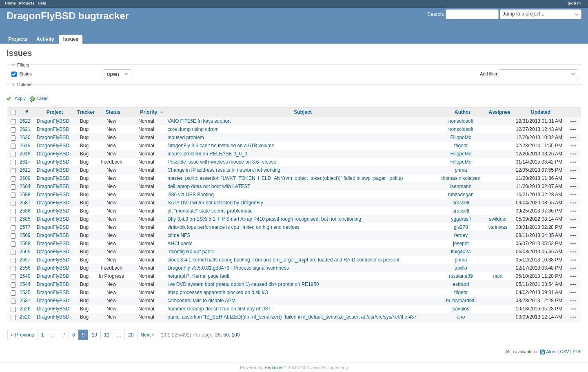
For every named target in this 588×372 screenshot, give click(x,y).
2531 (25, 301)
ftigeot (461, 146)
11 (107, 335)
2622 (25, 121)
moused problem (185, 137)
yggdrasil (461, 219)
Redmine (273, 368)
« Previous (23, 335)
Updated (541, 112)
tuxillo (461, 268)
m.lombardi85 (461, 301)
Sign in (574, 3)
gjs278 (461, 227)
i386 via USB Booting (190, 195)
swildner (498, 219)
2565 (25, 252)
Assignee (500, 112)
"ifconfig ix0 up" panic (191, 252)
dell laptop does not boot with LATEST (209, 186)
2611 (25, 170)
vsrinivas (498, 227)
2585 (25, 219)
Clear (42, 98)
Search (435, 14)
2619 (25, 146)
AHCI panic (180, 244)
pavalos (461, 309)
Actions (573, 121)
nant (498, 276)
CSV (564, 352)
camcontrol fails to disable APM (201, 301)
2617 (25, 162)
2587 (25, 203)
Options (25, 84)
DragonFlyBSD (53, 121)
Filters (23, 65)
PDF (577, 352)
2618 (25, 154)
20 (131, 335)
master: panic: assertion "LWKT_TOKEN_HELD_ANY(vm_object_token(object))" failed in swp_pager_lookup (285, 178)
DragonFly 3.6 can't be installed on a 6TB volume (221, 146)
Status (25, 73)
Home (10, 3)
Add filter (489, 73)
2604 (25, 186)
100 (235, 335)
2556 (25, 268)
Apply (20, 98)
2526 (25, 309)
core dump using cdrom (193, 129)
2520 (25, 317)
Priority (149, 112)
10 (94, 335)
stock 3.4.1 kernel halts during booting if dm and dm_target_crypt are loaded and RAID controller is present (283, 260)
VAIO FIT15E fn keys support (199, 121)
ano (461, 317)
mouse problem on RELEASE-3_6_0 (207, 154)
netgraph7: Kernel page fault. (199, 276)
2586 (25, 211)
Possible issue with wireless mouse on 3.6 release (222, 162)
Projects (27, 3)
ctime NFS (179, 235)
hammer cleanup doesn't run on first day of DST (219, 309)
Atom (551, 352)
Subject (303, 112)
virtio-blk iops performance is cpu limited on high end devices (233, 227)
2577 (25, 227)
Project (55, 112)
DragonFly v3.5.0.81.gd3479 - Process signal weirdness (228, 268)
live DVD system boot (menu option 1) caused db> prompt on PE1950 (243, 284)
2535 (25, 292)
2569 (25, 235)
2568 (25, 244)
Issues (71, 39)
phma (461, 170)
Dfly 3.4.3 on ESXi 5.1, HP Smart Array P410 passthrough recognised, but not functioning (264, 219)
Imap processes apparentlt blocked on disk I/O (218, 292)
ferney (461, 235)
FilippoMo (461, 137)
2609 (25, 178)
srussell (461, 203)
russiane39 (461, 276)
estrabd (461, 284)
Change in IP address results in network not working (224, 170)
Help (42, 3)
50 (226, 335)
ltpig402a (461, 252)
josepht (461, 244)
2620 (25, 137)
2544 (25, 284)
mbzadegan (461, 195)
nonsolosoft (461, 121)
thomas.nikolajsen (461, 178)
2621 (25, 129)
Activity (45, 39)
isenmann (461, 186)
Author (463, 112)
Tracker (86, 112)
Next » (148, 335)
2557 (25, 260)
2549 (25, 276)
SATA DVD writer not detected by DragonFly (215, 203)
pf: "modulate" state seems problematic (210, 211)
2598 (25, 195)
